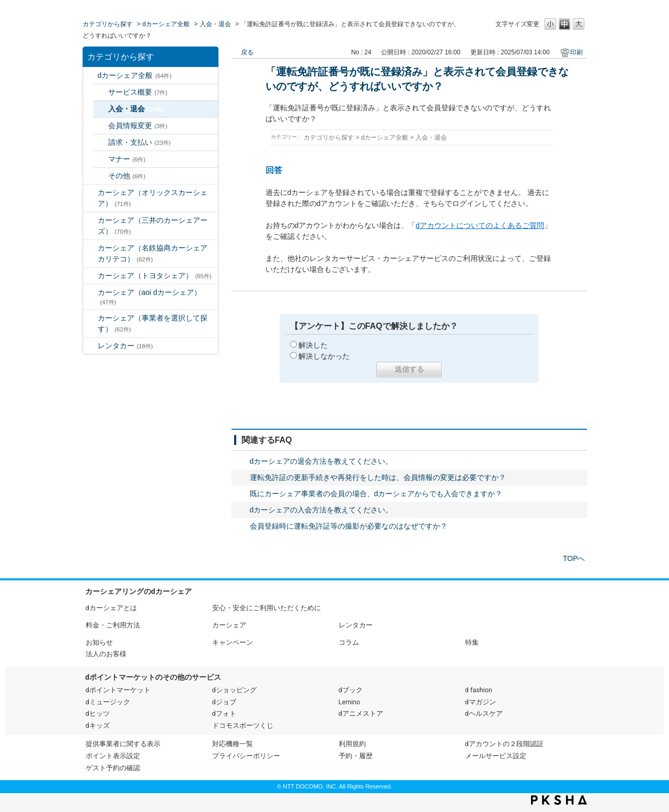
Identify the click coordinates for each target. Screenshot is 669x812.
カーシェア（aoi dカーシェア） (149, 297)
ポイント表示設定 (113, 756)
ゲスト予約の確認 (113, 768)
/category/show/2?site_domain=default (90, 76)
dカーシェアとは (111, 608)
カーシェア (229, 625)
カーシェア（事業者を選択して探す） (153, 323)
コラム (349, 642)
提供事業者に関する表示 (123, 744)
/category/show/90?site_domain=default (90, 293)
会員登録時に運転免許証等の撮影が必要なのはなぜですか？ (349, 526)
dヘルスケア (484, 713)
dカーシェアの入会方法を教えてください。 (321, 510)
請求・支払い (140, 142)
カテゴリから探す (108, 24)
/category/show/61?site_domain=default (90, 276)
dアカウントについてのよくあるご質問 (480, 225)
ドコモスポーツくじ (243, 725)
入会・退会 (215, 24)
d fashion (479, 690)
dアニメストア (361, 713)
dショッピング (234, 690)
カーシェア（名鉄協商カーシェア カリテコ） (156, 253)
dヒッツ (98, 713)
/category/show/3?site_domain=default (90, 193)
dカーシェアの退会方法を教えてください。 (321, 461)
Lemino (350, 702)
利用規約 (352, 744)
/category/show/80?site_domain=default (90, 318)
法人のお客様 (106, 654)
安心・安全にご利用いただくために (267, 608)
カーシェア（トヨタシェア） (155, 276)
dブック (351, 690)
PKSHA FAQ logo (559, 800)
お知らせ (99, 642)
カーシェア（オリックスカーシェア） (153, 198)
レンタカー (125, 346)
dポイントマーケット (118, 690)
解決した (313, 345)
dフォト (224, 713)
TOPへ (574, 558)
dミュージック (108, 702)
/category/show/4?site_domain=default (90, 220)
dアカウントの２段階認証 (504, 744)
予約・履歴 (356, 756)
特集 (472, 642)
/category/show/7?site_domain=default (90, 346)
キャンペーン (233, 642)
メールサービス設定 (496, 756)
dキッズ (98, 725)
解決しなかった (324, 356)
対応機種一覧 (233, 744)
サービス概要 (138, 92)
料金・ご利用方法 (113, 625)
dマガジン (481, 702)
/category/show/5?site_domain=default (90, 248)
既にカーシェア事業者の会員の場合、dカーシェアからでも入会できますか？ (376, 494)
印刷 (576, 52)
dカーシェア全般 (166, 24)
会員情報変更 (138, 125)
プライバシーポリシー (246, 756)
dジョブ (224, 702)
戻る (247, 52)
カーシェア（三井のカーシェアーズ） (153, 226)
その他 (127, 176)
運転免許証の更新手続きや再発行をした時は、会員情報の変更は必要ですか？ (378, 477)
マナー (127, 159)
